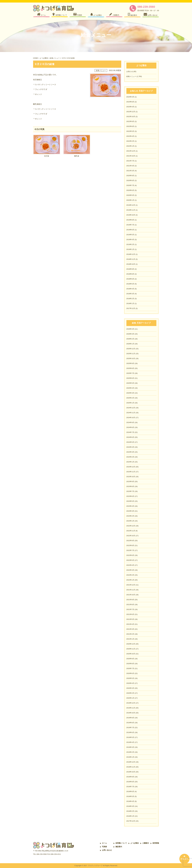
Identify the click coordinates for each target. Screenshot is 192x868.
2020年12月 (131, 644)
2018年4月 (130, 289)
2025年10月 (131, 358)
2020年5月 (130, 195)
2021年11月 (131, 590)
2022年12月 (131, 112)
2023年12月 (131, 467)
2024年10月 (131, 418)
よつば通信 (44, 58)
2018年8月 (130, 274)
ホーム (104, 843)
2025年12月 (131, 349)
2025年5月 (130, 383)
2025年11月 (131, 354)
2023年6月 (130, 496)
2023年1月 (130, 521)
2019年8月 (130, 220)
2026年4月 (130, 329)
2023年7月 (130, 491)
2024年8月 (130, 427)
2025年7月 (130, 373)
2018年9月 (130, 269)
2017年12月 (131, 308)
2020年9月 (130, 176)
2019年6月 (130, 230)
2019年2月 (130, 244)
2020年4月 (130, 683)
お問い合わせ (107, 850)
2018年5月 (130, 284)
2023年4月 (130, 107)
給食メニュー (55, 58)
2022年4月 (130, 136)
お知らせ (130, 71)
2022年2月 (130, 141)
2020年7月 (130, 185)
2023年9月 (130, 482)
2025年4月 (130, 388)
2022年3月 (130, 570)
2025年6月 (130, 378)
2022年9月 (130, 121)
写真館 (104, 847)
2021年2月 (130, 634)
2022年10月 (131, 117)
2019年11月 (131, 210)
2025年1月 (130, 403)
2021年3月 (130, 171)
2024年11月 (131, 413)
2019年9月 (130, 718)
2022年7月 (130, 550)
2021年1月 (130, 639)
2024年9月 (130, 422)
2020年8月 (130, 180)
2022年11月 (131, 531)
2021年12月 (131, 151)
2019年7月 (130, 225)
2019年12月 (131, 205)
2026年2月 (130, 339)
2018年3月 (130, 294)
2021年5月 (130, 619)
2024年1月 (130, 462)
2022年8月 (130, 126)
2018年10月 (131, 264)
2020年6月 (130, 190)
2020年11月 (131, 649)
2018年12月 (131, 254)
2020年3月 (130, 688)
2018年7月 (130, 787)
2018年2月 (130, 299)
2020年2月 (130, 693)
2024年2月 (130, 457)
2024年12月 (131, 408)
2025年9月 (130, 363)
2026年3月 (130, 334)
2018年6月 (130, 279)
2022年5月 (130, 131)
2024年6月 (130, 437)
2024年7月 (130, 432)
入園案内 (146, 843)
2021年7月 (130, 161)
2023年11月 (131, 472)
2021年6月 (130, 614)
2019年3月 (130, 747)
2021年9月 (130, 600)
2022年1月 (130, 146)
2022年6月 (130, 555)
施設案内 (119, 847)
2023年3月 (130, 511)
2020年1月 (130, 200)
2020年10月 (131, 654)
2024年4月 (130, 97)
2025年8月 (130, 368)
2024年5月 (130, 442)
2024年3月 (130, 452)
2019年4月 (130, 240)
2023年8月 (130, 102)
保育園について (121, 843)
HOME (36, 58)
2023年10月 (131, 477)
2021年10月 (131, 156)
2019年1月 (130, 249)
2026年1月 (130, 344)
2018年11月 (131, 259)
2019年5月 (130, 235)
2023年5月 (130, 501)
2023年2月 (130, 516)
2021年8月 (130, 605)
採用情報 (156, 843)
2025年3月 (130, 393)
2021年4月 (130, 166)
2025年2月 (130, 398)
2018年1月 (130, 303)
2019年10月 (131, 215)
